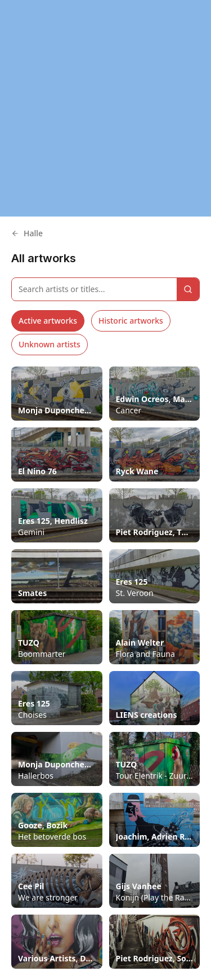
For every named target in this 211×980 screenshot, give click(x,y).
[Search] (188, 289)
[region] (105, 108)
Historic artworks (131, 321)
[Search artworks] (94, 289)
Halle (27, 233)
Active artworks (48, 321)
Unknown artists (50, 344)
